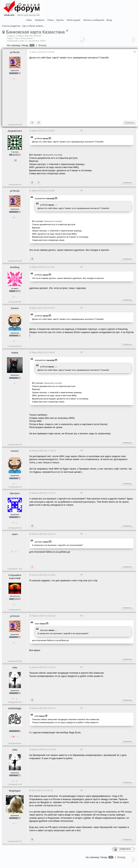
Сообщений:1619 (15, 346)
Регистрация (74, 20)
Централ (15, 493)
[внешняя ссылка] (52, 155)
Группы (60, 20)
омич (15, 534)
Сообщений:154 (15, 610)
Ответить (130, 123)
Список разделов (11, 26)
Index (29, 20)
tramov (15, 308)
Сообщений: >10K (15, 569)
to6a (15, 668)
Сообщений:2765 (15, 445)
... (55, 205)
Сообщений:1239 (15, 702)
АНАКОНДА (15, 708)
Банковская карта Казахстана (36, 32)
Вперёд (42, 45)
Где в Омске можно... (33, 26)
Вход (109, 20)
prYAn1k (15, 52)
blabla (15, 353)
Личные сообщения (94, 20)
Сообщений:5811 (15, 743)
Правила (40, 20)
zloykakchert (15, 131)
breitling (15, 267)
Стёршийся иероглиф (15, 577)
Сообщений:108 (15, 184)
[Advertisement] (83, 89)
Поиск (50, 20)
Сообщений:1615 (15, 528)
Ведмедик (15, 791)
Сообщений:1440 (15, 841)
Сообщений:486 (15, 302)
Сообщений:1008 (15, 124)
